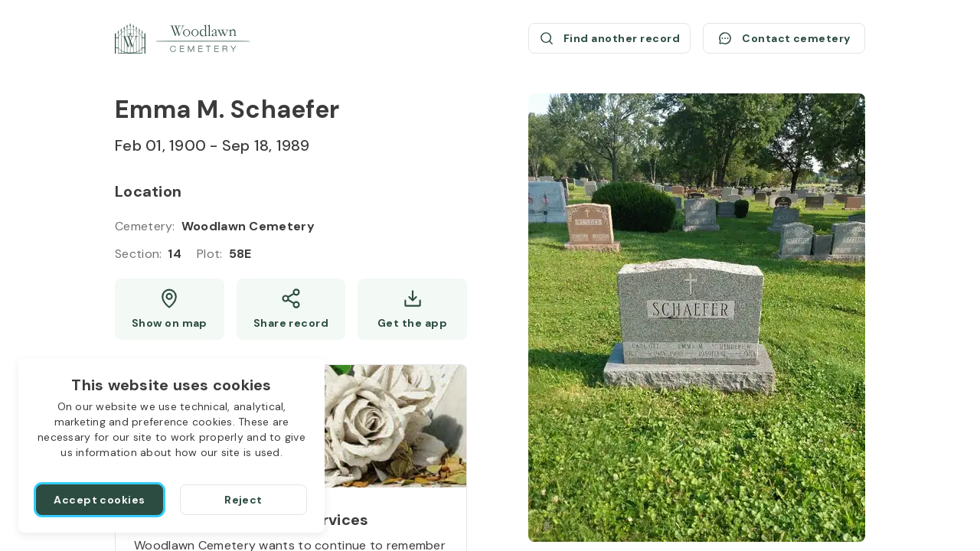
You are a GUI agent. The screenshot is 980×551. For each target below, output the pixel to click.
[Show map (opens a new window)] (170, 309)
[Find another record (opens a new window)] (609, 38)
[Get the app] (412, 309)
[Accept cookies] (100, 500)
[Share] (291, 309)
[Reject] (243, 500)
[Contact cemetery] (784, 38)
